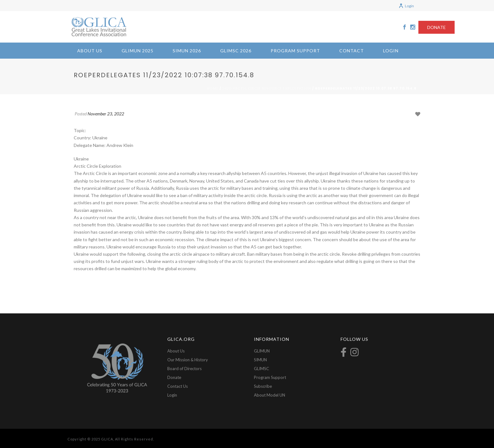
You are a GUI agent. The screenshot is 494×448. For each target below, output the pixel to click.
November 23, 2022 (106, 114)
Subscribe (263, 386)
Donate (174, 377)
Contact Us (178, 386)
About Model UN (270, 395)
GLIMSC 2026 (236, 51)
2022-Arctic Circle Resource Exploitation (267, 88)
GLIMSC (261, 369)
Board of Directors (184, 369)
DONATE (437, 27)
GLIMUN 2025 (138, 51)
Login (406, 6)
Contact (352, 51)
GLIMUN (262, 351)
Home (213, 88)
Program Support (295, 51)
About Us (90, 51)
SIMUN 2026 (187, 51)
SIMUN (260, 360)
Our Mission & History (188, 360)
